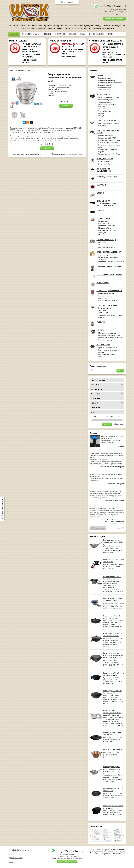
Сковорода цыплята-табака (109, 97)
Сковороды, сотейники (107, 226)
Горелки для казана (106, 136)
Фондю (101, 116)
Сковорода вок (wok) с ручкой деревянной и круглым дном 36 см (112, 769)
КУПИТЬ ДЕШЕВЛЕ (96, 34)
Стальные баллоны (105, 296)
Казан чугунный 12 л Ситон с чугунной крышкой (113, 617)
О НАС (82, 34)
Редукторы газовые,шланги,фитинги (108, 299)
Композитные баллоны (107, 294)
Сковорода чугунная (106, 100)
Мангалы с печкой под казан (109, 335)
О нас (11, 862)
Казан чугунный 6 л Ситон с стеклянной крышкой (114, 635)
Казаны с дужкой (105, 85)
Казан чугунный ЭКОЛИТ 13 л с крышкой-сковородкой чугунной (113, 693)
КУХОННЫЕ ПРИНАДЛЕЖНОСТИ (21, 70)
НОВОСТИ (47, 34)
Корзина (67, 2)
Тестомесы (102, 310)
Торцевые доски (105, 255)
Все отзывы (117, 528)
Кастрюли (102, 107)
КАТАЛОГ (14, 34)
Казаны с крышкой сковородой (110, 83)
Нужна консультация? (2, 507)
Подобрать (107, 424)
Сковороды (103, 243)
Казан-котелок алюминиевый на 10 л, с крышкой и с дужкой (112, 713)
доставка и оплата (16, 858)
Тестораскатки (104, 313)
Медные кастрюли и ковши (109, 235)
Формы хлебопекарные (107, 245)
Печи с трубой (104, 162)
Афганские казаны (105, 90)
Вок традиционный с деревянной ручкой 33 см (113, 541)
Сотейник (102, 113)
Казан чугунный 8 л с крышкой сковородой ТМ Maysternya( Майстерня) (113, 655)
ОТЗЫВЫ (72, 34)
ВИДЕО (111, 34)
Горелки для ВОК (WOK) (107, 138)
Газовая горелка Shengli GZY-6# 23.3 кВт (112, 578)
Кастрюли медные (105, 223)
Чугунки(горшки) (105, 111)
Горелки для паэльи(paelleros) (110, 154)
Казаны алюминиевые (107, 80)
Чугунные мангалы (105, 340)
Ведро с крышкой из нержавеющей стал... (67, 154)
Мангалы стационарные (107, 333)
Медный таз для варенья (113, 749)
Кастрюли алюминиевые (107, 247)
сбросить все (119, 424)
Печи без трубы (104, 164)
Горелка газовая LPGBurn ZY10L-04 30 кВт (113, 599)
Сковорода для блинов (107, 104)
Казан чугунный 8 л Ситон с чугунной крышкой (114, 674)
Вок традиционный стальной (109, 123)
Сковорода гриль (105, 102)
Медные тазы (103, 221)
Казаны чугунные (105, 78)
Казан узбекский (105, 87)
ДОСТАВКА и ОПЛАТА (31, 34)
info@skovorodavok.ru (20, 850)
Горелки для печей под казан (109, 140)
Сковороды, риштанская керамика (111, 262)
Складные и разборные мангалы (111, 338)
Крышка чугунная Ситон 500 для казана (112, 733)
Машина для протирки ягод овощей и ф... (27, 154)
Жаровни (102, 109)
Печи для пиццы (105, 308)
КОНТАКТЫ (60, 34)
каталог (12, 854)
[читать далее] (116, 464)
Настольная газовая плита (108, 143)
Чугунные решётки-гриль (108, 348)
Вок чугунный (103, 126)
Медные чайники (105, 228)
